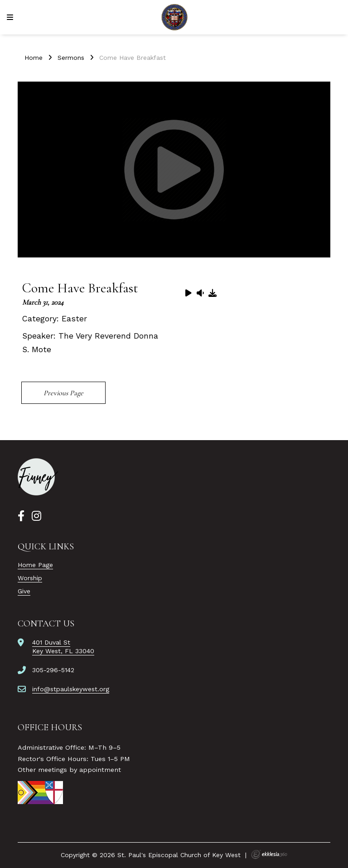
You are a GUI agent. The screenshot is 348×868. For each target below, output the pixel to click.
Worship (30, 578)
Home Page (35, 565)
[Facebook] (21, 516)
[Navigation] (11, 17)
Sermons (71, 58)
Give (24, 591)
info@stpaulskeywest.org (71, 689)
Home (34, 58)
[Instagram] (36, 516)
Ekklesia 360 (269, 854)
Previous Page (63, 393)
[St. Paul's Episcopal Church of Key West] (174, 17)
